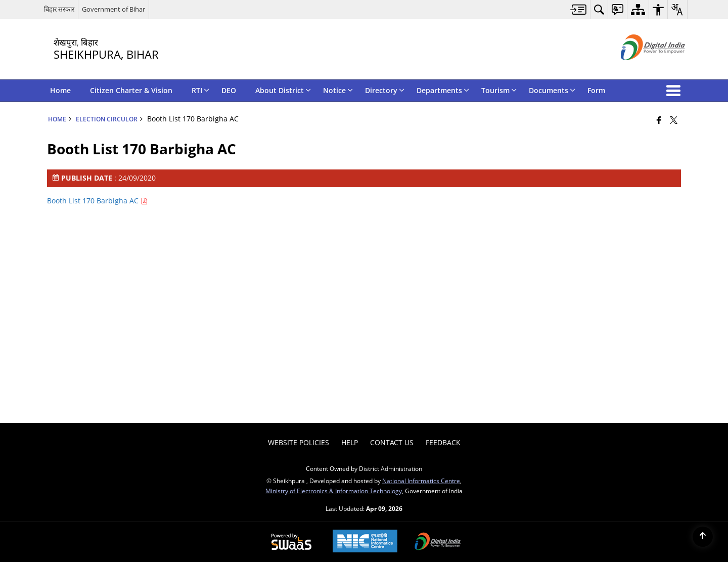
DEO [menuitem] (229, 90)
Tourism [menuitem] (499, 90)
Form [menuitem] (596, 90)
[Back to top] (703, 537)
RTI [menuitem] (200, 90)
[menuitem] (579, 9)
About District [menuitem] (283, 90)
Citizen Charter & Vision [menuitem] (131, 90)
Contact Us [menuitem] (392, 442)
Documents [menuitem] (552, 90)
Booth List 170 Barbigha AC (97, 201)
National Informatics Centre (421, 481)
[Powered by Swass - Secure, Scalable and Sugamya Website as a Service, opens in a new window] (291, 542)
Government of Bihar (113, 9)
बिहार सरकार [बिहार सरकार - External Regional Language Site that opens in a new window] (59, 9)
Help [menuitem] (350, 442)
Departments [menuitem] (443, 90)
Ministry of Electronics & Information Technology (334, 491)
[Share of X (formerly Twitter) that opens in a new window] (674, 120)
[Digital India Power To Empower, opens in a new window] (438, 542)
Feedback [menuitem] (443, 442)
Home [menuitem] (60, 90)
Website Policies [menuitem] (299, 442)
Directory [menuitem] (385, 90)
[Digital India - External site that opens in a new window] (640, 69)
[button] (675, 91)
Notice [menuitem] (338, 90)
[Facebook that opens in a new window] (659, 120)
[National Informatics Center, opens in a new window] (365, 542)
